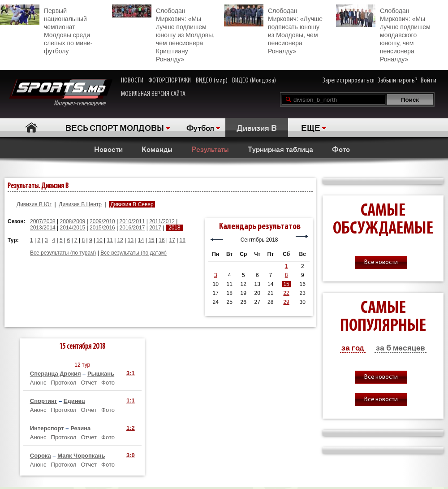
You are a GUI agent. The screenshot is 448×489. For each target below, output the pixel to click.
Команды (157, 149)
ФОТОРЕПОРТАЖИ (170, 81)
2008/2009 (73, 221)
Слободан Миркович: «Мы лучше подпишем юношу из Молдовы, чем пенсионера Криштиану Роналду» (163, 34)
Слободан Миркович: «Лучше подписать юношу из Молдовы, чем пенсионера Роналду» (273, 30)
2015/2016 (102, 228)
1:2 (131, 428)
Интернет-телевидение (61, 93)
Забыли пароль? (398, 81)
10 (99, 240)
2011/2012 (162, 221)
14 (141, 240)
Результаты (210, 149)
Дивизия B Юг (34, 204)
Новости (108, 149)
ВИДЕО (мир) (212, 81)
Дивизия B (257, 127)
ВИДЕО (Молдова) (254, 81)
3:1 (131, 373)
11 (110, 240)
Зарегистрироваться (349, 81)
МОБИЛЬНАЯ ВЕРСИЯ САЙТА (153, 94)
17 (172, 240)
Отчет (89, 383)
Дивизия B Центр (80, 204)
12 (120, 240)
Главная (32, 128)
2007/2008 (43, 221)
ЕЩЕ (311, 127)
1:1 (131, 400)
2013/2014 (43, 228)
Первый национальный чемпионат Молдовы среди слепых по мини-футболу (46, 30)
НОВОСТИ (132, 81)
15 (151, 240)
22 (286, 293)
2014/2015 (73, 228)
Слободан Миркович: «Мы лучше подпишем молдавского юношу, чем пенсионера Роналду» (383, 34)
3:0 (131, 455)
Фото (341, 149)
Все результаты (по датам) (134, 253)
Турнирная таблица (280, 149)
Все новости (381, 262)
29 (286, 302)
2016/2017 (132, 228)
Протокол (64, 383)
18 (183, 240)
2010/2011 (132, 221)
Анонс (38, 383)
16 (162, 240)
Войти (429, 81)
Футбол (200, 127)
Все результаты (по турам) (63, 253)
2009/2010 (102, 221)
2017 (155, 228)
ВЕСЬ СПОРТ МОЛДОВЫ (115, 127)
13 (131, 240)
